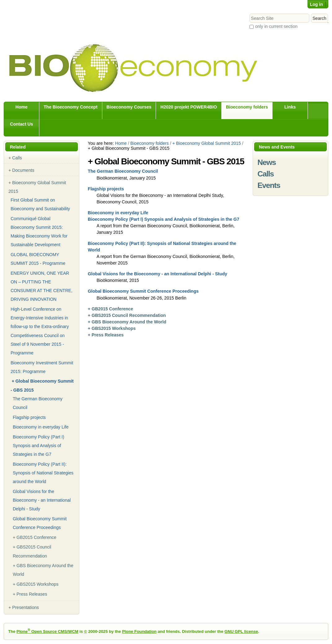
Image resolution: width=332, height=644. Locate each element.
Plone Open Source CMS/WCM (47, 631)
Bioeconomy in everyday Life (118, 213)
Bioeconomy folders (247, 107)
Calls (266, 174)
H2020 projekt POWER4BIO (188, 107)
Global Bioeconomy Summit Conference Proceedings (143, 291)
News (266, 162)
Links (290, 107)
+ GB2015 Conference (110, 309)
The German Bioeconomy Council (123, 171)
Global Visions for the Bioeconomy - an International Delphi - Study (157, 274)
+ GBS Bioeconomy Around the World (127, 322)
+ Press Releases (106, 335)
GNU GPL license (241, 631)
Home (22, 107)
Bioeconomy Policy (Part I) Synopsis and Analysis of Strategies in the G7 (163, 219)
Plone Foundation (139, 631)
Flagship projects (106, 189)
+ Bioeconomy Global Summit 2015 (207, 143)
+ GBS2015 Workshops (112, 328)
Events (269, 185)
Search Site (249, 13)
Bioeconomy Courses (129, 107)
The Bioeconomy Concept (71, 107)
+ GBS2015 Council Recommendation (127, 315)
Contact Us (21, 124)
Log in (317, 4)
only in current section (276, 26)
